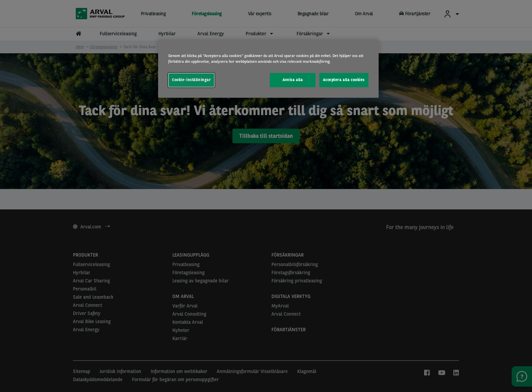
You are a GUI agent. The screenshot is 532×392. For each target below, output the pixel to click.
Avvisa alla (293, 80)
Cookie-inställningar (191, 80)
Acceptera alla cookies (344, 80)
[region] (268, 69)
